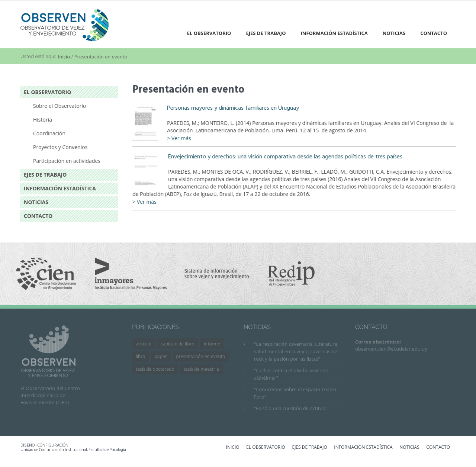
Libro (141, 356)
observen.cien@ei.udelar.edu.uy (391, 349)
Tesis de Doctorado (155, 369)
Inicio (64, 57)
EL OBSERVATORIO (266, 448)
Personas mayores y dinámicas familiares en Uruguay (234, 108)
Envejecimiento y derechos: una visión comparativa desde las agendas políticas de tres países (286, 157)
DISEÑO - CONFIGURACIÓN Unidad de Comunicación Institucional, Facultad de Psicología (73, 448)
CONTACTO (438, 448)
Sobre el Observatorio (59, 106)
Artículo (144, 344)
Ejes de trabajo (266, 33)
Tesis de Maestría (201, 369)
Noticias (394, 33)
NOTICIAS (409, 448)
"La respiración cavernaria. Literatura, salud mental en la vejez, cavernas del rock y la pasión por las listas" (296, 351)
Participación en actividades (66, 161)
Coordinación (49, 133)
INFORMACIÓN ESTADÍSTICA (363, 448)
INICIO (233, 448)
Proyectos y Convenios (59, 147)
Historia (42, 120)
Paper (161, 356)
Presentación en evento (201, 356)
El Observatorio (209, 33)
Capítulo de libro (178, 344)
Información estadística (334, 33)
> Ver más (180, 138)
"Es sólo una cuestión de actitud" (291, 408)
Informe (212, 344)
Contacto (434, 33)
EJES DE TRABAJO (309, 448)
